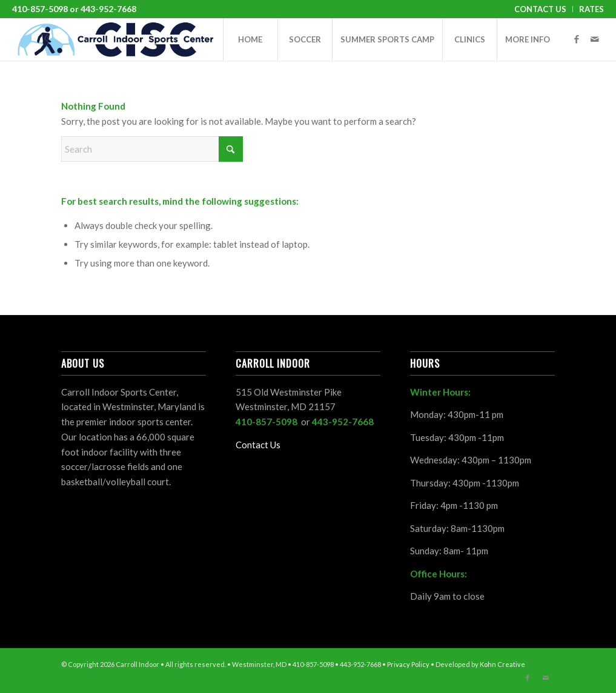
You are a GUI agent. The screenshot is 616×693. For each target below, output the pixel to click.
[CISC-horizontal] (115, 39)
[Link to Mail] (595, 39)
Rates (591, 9)
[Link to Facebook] (577, 39)
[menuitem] (541, 9)
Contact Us (540, 9)
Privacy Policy (408, 664)
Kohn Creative (502, 664)
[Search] (152, 149)
